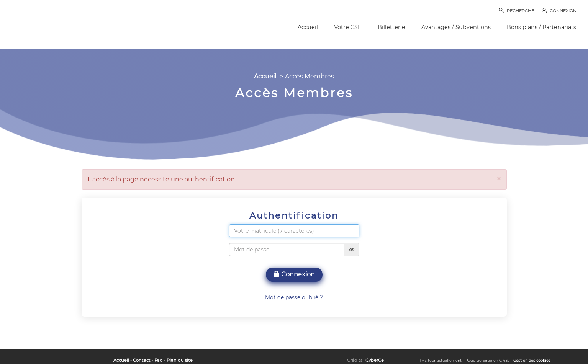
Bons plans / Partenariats (541, 27)
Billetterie (391, 27)
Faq (159, 360)
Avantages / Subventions (456, 27)
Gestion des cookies (532, 360)
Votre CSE (348, 27)
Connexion (294, 274)
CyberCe (375, 360)
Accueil (308, 27)
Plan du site (180, 360)
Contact (142, 360)
